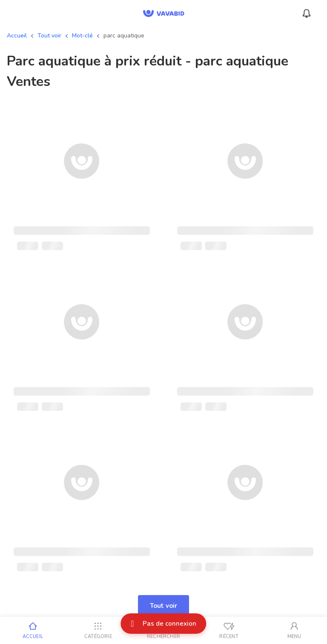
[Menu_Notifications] (307, 14)
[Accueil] (33, 630)
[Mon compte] (294, 630)
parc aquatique (124, 36)
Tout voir (49, 36)
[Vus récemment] (229, 630)
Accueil (17, 36)
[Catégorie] (98, 630)
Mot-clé (82, 36)
